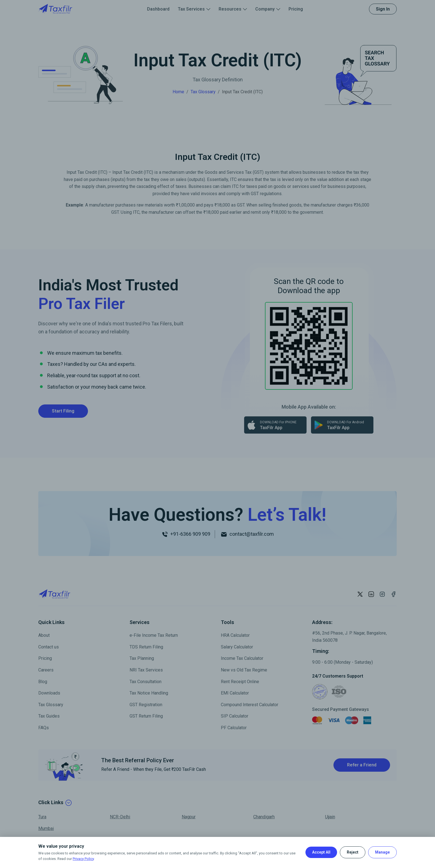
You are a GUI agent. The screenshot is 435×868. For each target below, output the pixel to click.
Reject (353, 852)
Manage (382, 852)
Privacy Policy (83, 859)
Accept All (321, 852)
